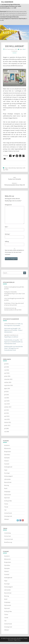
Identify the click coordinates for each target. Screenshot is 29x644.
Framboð (7, 464)
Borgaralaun (8, 451)
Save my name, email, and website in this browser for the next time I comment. (14, 252)
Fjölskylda (7, 458)
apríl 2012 (7, 416)
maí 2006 (7, 432)
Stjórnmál (19, 168)
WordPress (20, 638)
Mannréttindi (12, 168)
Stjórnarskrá (8, 495)
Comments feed (8, 539)
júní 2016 (7, 367)
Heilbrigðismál (8, 467)
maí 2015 (7, 398)
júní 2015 (7, 395)
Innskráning (7, 533)
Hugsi (6, 168)
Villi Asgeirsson (7, 2)
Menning (7, 485)
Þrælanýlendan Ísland (10, 350)
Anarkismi (7, 445)
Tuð (5, 510)
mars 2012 (7, 419)
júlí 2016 (6, 364)
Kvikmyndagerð (8, 476)
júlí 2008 (6, 428)
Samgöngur (7, 491)
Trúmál (6, 507)
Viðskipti (7, 519)
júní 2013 (7, 410)
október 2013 (8, 407)
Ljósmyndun (7, 479)
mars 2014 (7, 404)
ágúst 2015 (7, 388)
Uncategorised (8, 516)
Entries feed (7, 536)
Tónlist (6, 504)
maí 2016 (7, 370)
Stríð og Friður (8, 501)
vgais (21, 49)
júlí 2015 (6, 392)
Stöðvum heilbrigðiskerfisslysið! (13, 287)
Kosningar (7, 473)
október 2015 (8, 382)
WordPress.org (8, 542)
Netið (6, 488)
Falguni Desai (17, 640)
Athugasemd (8, 205)
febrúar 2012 (8, 422)
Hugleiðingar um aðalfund (11, 337)
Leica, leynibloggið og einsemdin (13, 298)
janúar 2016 (7, 376)
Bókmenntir (7, 448)
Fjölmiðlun (7, 455)
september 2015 (9, 385)
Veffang (7, 241)
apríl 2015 (7, 401)
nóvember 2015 (8, 379)
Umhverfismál (8, 513)
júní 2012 (7, 413)
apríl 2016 (7, 373)
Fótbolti (6, 461)
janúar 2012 (7, 425)
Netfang (7, 234)
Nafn (7, 227)
